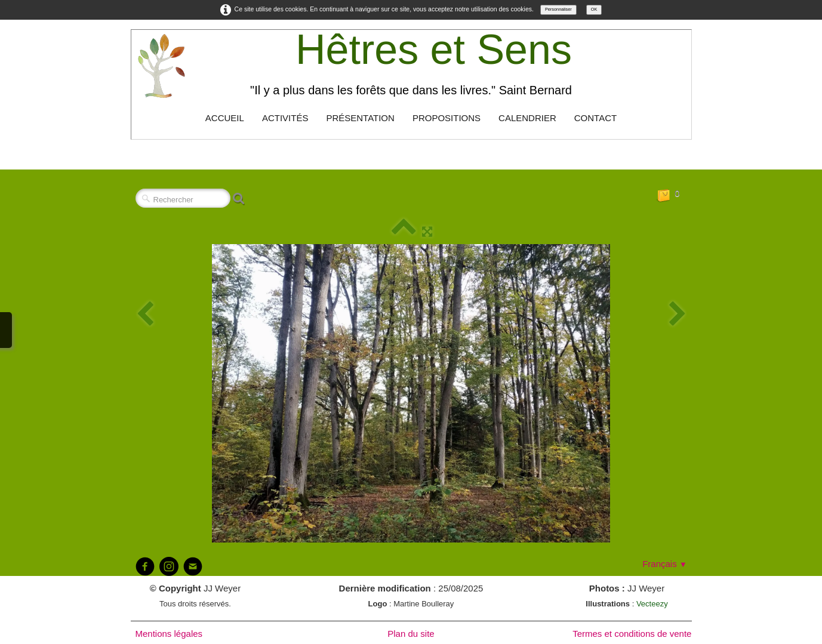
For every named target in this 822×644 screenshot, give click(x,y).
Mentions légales (169, 634)
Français (664, 564)
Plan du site (411, 634)
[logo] (411, 66)
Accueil (225, 118)
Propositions (447, 118)
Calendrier (527, 118)
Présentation (360, 118)
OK (594, 9)
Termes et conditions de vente (632, 634)
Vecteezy (652, 604)
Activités (285, 118)
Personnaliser (558, 9)
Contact (595, 118)
